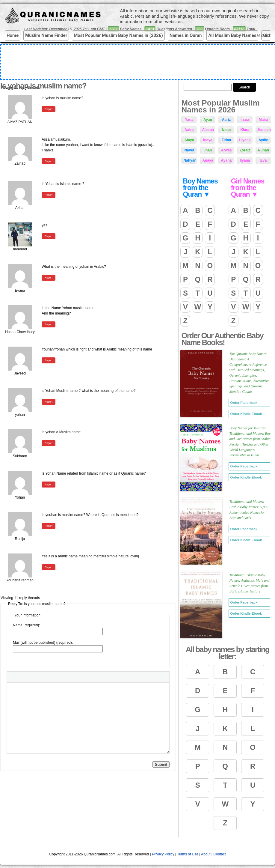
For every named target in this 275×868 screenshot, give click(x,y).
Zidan (226, 140)
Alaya (189, 140)
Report (49, 109)
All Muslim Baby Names (232, 35)
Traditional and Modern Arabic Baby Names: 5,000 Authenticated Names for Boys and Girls (249, 510)
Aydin (263, 140)
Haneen (264, 130)
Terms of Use (188, 854)
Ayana (226, 160)
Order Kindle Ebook (246, 414)
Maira (263, 120)
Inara (245, 120)
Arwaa (226, 150)
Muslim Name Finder (46, 35)
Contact (219, 854)
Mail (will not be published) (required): (43, 643)
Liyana (245, 140)
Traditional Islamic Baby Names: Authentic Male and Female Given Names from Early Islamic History (249, 583)
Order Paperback (244, 403)
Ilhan (208, 150)
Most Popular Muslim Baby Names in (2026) (118, 35)
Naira (189, 130)
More (265, 36)
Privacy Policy (163, 854)
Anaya (208, 160)
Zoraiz (245, 150)
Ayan (208, 120)
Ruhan (263, 150)
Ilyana (245, 160)
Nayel (189, 150)
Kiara (245, 130)
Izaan (226, 130)
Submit (161, 764)
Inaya (208, 140)
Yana (189, 120)
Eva (263, 160)
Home (13, 35)
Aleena (208, 130)
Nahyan (190, 160)
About (206, 854)
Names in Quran (186, 35)
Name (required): (27, 625)
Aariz (226, 120)
